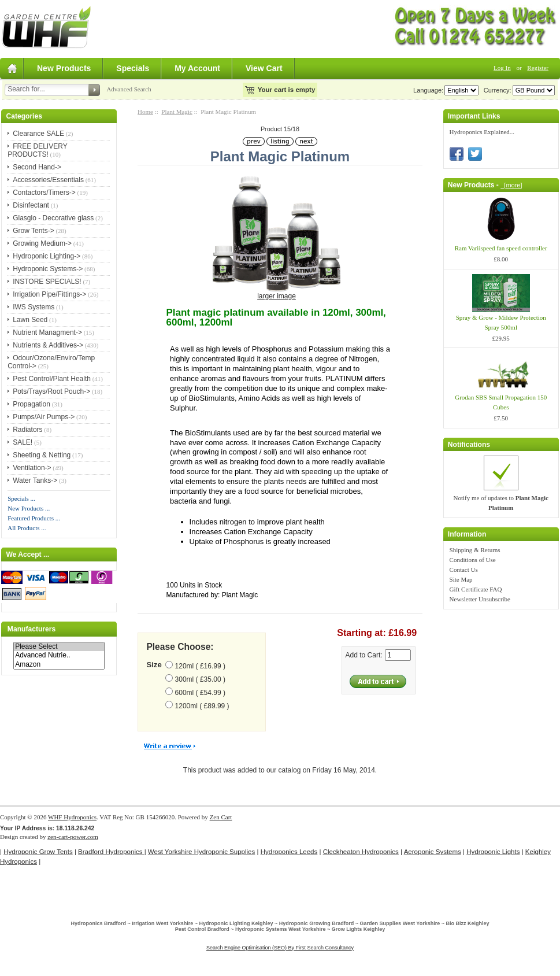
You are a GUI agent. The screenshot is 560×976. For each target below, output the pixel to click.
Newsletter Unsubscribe (480, 599)
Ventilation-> (32, 468)
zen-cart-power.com (73, 837)
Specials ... (21, 498)
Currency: (496, 90)
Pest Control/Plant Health (52, 379)
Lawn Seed (30, 320)
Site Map (461, 579)
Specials (133, 68)
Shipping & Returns (475, 550)
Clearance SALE (38, 134)
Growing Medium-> (42, 243)
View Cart (264, 68)
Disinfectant (31, 205)
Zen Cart (221, 817)
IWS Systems (34, 307)
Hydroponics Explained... (482, 132)
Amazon (59, 665)
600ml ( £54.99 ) (200, 693)
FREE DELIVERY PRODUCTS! (37, 150)
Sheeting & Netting (42, 455)
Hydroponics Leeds (289, 852)
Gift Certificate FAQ (476, 589)
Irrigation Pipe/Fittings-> (49, 294)
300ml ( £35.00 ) (200, 679)
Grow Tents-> (33, 231)
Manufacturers (31, 629)
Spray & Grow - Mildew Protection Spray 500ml (501, 322)
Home (145, 112)
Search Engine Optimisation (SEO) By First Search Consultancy (280, 948)
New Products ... (29, 508)
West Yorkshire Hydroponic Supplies (201, 852)
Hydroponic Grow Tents (38, 852)
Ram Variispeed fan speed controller (501, 248)
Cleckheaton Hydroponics (361, 852)
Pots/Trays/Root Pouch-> (51, 391)
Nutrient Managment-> (47, 332)
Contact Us (464, 570)
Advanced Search (129, 89)
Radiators (27, 430)
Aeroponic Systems (433, 852)
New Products (64, 68)
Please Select (59, 647)
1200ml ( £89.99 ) (202, 706)
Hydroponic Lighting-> (47, 256)
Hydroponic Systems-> (48, 269)
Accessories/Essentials (48, 180)
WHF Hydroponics (72, 817)
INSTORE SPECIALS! (47, 282)
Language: (428, 90)
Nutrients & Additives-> (48, 345)
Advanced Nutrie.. (59, 655)
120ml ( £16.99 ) (200, 666)
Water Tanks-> (35, 480)
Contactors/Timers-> (44, 193)
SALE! (23, 442)
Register (538, 68)
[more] (511, 185)
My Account (197, 68)
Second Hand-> (37, 167)
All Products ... (27, 528)
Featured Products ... (34, 518)
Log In (502, 68)
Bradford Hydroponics (111, 852)
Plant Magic (177, 112)
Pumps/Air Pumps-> (44, 417)
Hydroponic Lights (493, 852)
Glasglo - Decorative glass (53, 218)
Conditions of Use (473, 560)
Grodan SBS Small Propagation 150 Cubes (501, 402)
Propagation (31, 404)
